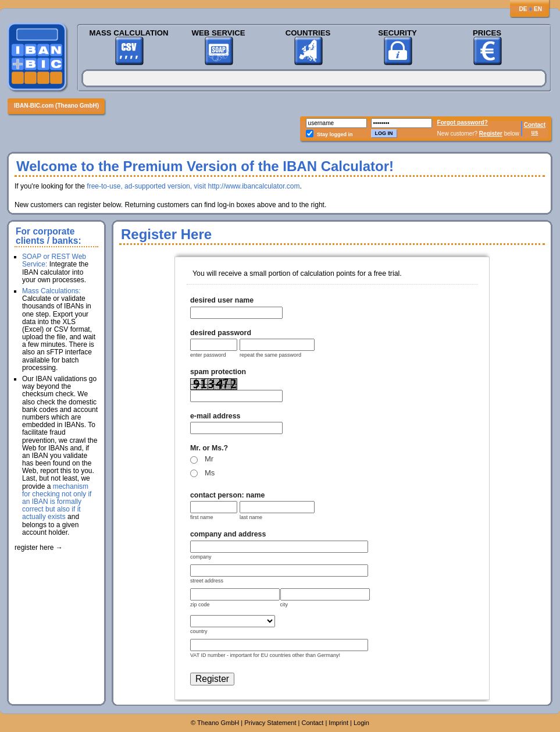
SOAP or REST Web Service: (54, 260)
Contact (535, 125)
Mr (209, 459)
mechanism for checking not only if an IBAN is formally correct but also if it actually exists (57, 502)
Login (361, 723)
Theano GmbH (218, 723)
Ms (210, 473)
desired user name (222, 300)
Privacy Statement (270, 723)
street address (207, 581)
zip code (200, 605)
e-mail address (215, 416)
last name (251, 517)
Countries (308, 33)
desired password (221, 333)
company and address (228, 534)
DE (523, 9)
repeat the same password (270, 355)
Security (397, 33)
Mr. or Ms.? (209, 448)
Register (491, 134)
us (535, 132)
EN (538, 9)
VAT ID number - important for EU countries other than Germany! (265, 655)
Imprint (338, 723)
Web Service (218, 33)
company (201, 557)
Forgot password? (463, 122)
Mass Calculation (129, 33)
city (284, 605)
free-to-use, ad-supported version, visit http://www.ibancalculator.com (193, 186)
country (199, 631)
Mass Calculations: (51, 291)
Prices (487, 33)
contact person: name (227, 495)
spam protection (218, 372)
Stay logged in (335, 134)
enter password (208, 355)
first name (202, 517)
